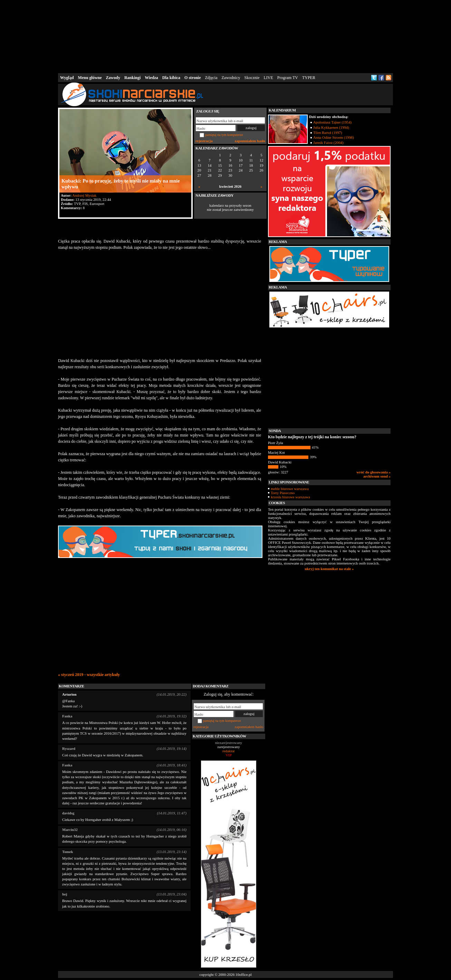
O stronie (193, 78)
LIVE (268, 78)
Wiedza (151, 78)
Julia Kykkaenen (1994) (331, 127)
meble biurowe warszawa (290, 489)
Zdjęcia (211, 78)
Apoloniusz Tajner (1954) (332, 122)
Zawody (113, 78)
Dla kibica (171, 78)
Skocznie (252, 78)
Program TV (288, 78)
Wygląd (67, 78)
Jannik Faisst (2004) (328, 143)
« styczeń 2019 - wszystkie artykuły (89, 675)
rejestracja (204, 141)
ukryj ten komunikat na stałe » (329, 569)
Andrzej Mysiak (84, 195)
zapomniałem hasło (250, 141)
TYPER (309, 78)
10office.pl (244, 974)
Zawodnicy (231, 78)
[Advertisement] (225, 36)
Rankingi (132, 78)
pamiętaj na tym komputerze (224, 135)
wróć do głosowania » (373, 472)
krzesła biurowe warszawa (290, 497)
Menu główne (90, 78)
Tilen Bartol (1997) (328, 133)
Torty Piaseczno (283, 493)
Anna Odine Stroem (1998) (334, 137)
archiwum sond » (377, 476)
